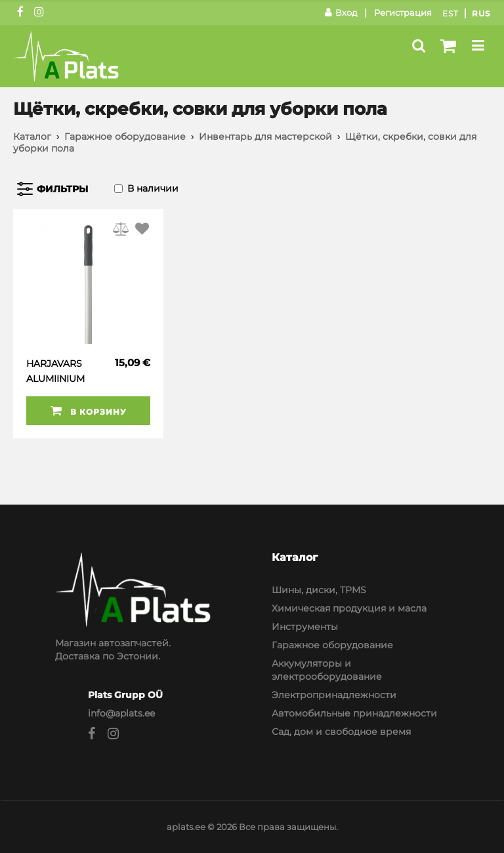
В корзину (89, 411)
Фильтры (62, 189)
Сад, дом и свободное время (341, 732)
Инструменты (305, 627)
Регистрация (403, 12)
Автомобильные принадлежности (354, 713)
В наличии (153, 188)
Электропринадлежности (334, 695)
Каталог (32, 136)
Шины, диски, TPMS (319, 590)
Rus (481, 13)
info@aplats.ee (121, 713)
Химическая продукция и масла (349, 608)
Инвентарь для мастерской (265, 136)
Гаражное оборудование (125, 136)
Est (451, 13)
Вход (341, 12)
